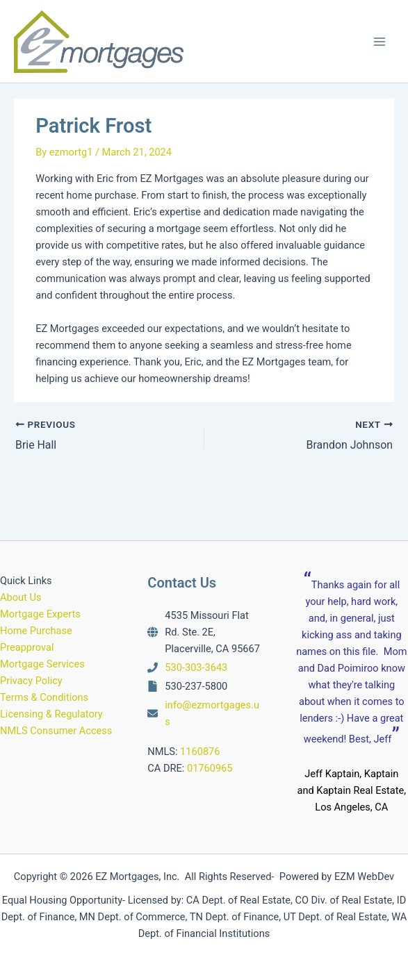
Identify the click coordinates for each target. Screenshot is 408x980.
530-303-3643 (196, 667)
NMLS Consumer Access (56, 731)
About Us (21, 597)
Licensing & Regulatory (51, 714)
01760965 (210, 767)
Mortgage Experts (40, 613)
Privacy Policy (31, 681)
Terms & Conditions (44, 697)
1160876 (200, 751)
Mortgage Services (42, 664)
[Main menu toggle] (380, 42)
